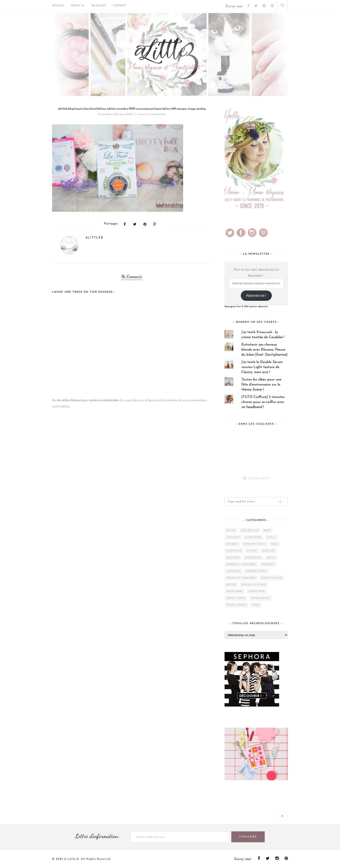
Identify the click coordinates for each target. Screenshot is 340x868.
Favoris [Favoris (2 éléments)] (232, 544)
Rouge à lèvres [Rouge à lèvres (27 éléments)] (254, 585)
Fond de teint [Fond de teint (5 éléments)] (255, 544)
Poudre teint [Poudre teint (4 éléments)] (257, 571)
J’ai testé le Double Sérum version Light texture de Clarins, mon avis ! (262, 367)
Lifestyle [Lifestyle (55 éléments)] (234, 551)
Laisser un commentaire (152, 114)
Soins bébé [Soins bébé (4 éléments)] (235, 591)
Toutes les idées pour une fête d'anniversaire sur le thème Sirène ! (261, 385)
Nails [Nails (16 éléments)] (271, 558)
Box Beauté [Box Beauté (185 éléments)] (250, 531)
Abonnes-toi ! (256, 296)
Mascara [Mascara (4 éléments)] (233, 558)
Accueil (58, 6)
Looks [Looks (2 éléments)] (252, 551)
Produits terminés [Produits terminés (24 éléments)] (241, 578)
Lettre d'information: (97, 836)
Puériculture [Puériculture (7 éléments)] (272, 578)
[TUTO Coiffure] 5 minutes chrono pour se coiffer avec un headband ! (263, 402)
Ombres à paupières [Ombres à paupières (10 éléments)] (241, 564)
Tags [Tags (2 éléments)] (256, 605)
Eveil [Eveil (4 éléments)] (271, 537)
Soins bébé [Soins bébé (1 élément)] (257, 591)
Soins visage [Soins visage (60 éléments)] (236, 605)
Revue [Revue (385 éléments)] (231, 585)
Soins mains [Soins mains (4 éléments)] (260, 598)
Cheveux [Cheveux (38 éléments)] (233, 537)
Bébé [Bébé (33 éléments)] (267, 531)
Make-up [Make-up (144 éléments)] (269, 551)
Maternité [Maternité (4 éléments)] (253, 558)
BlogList (99, 6)
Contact (120, 6)
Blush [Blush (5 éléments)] (231, 531)
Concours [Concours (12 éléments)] (253, 537)
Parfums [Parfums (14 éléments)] (268, 564)
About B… (78, 6)
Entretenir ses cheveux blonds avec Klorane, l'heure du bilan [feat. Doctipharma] (264, 350)
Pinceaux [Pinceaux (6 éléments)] (234, 571)
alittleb (129, 114)
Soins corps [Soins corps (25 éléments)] (236, 598)
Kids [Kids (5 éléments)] (275, 544)
